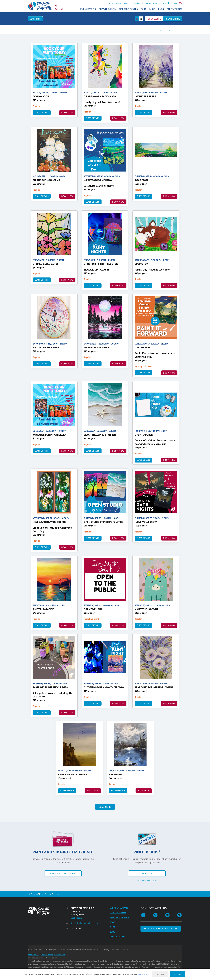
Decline (160, 974)
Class (35, 19)
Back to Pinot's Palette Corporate (46, 894)
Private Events (107, 9)
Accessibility (59, 955)
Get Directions (77, 918)
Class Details (42, 112)
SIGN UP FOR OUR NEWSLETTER (161, 929)
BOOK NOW (67, 113)
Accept (178, 974)
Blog (161, 9)
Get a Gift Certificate (63, 873)
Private (172, 19)
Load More (105, 807)
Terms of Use (34, 955)
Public (154, 19)
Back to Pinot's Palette (120, 3)
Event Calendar (119, 908)
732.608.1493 (76, 928)
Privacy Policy (47, 955)
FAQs (144, 9)
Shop (152, 9)
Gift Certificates (128, 9)
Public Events (88, 9)
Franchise (137, 3)
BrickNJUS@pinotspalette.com (84, 923)
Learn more (143, 974)
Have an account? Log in (147, 880)
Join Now (147, 873)
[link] (170, 30)
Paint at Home (174, 9)
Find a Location (151, 3)
